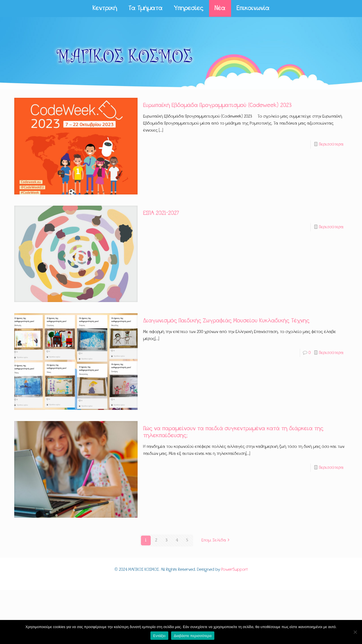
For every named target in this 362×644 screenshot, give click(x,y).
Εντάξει (159, 636)
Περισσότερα (331, 144)
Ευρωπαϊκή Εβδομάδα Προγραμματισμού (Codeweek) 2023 (217, 105)
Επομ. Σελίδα (216, 540)
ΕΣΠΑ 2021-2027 (161, 213)
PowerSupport (234, 570)
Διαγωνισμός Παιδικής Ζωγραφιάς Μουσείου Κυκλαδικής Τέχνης (226, 321)
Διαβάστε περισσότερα (193, 636)
